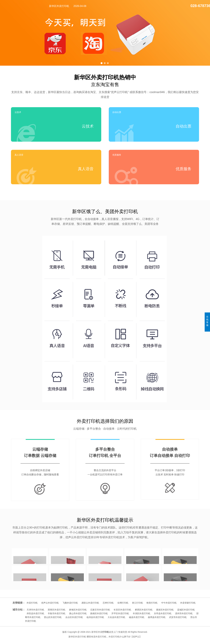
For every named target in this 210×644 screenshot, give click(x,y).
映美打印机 (152, 603)
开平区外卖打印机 (120, 613)
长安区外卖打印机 (122, 610)
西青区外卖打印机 (57, 610)
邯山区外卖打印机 (53, 617)
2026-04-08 (80, 6)
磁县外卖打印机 (137, 617)
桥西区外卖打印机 (144, 610)
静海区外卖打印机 (78, 610)
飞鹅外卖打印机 (70, 603)
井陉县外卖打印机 (35, 613)
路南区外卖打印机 (99, 613)
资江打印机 (137, 603)
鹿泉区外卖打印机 (165, 610)
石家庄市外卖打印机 (100, 610)
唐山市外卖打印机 (78, 613)
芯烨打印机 (108, 603)
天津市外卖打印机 (35, 610)
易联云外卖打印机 (90, 603)
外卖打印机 (32, 603)
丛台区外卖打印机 (74, 617)
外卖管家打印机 (188, 603)
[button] (102, 63)
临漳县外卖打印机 (95, 617)
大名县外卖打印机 (116, 617)
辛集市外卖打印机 (57, 613)
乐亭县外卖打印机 (163, 613)
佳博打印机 (123, 603)
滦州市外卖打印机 (184, 613)
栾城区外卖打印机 (186, 610)
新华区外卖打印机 (59, 6)
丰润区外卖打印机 (142, 613)
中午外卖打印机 (169, 603)
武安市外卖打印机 (178, 617)
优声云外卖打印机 (50, 603)
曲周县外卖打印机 (157, 617)
